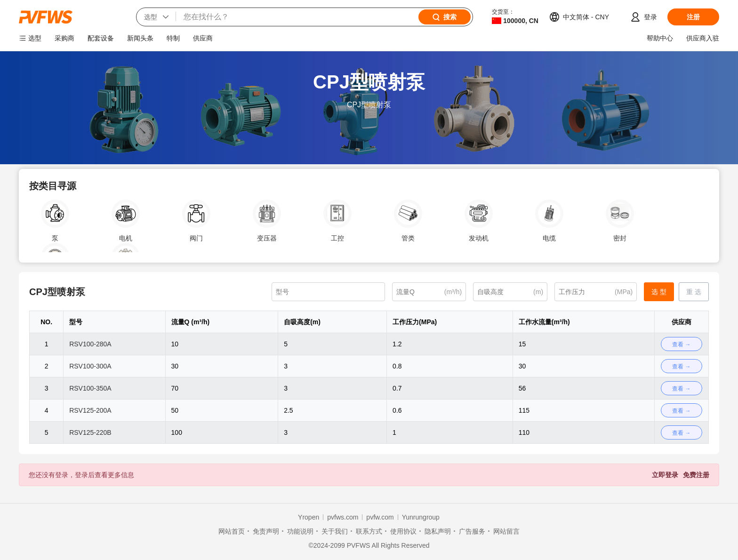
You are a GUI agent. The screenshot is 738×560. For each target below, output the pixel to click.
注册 (693, 17)
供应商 (203, 38)
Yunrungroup (421, 517)
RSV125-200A (90, 410)
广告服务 (472, 531)
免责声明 (266, 531)
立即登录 (665, 475)
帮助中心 (660, 38)
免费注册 (696, 475)
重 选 (694, 292)
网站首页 (232, 531)
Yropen (309, 517)
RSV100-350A (90, 388)
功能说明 (300, 531)
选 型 (659, 292)
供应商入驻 (703, 38)
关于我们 (335, 531)
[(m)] (510, 292)
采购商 (64, 38)
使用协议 (403, 531)
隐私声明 (438, 531)
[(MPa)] (596, 292)
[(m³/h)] (429, 292)
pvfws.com (343, 517)
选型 (35, 38)
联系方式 (369, 531)
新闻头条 (140, 38)
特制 (173, 38)
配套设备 (101, 38)
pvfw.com (380, 517)
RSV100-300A (90, 366)
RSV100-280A (90, 344)
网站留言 (506, 531)
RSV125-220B (90, 432)
